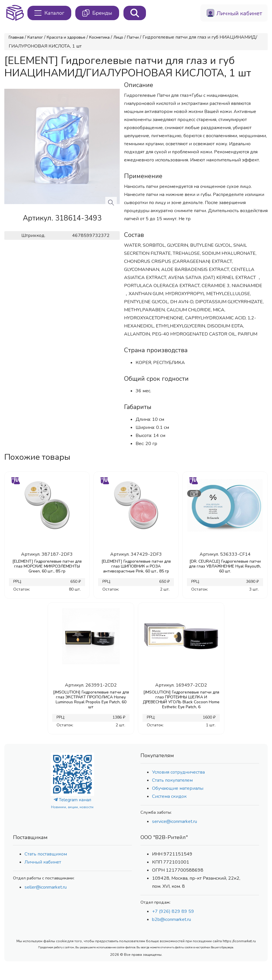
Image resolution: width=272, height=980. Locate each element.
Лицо (118, 37)
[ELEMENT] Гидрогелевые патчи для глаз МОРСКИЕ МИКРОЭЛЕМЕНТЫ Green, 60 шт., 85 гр (47, 566)
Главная (16, 37)
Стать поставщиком (46, 854)
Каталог (35, 37)
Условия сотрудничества (178, 772)
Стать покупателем (172, 780)
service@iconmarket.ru (175, 821)
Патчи (133, 37)
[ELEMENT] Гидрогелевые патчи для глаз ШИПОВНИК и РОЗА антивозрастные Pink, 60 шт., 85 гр (136, 566)
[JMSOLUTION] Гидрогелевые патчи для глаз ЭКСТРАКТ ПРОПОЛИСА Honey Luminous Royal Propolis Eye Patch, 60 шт (91, 700)
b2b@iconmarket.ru (171, 919)
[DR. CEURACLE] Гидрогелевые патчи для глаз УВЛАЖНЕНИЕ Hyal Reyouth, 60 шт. (225, 566)
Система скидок (169, 796)
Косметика (99, 37)
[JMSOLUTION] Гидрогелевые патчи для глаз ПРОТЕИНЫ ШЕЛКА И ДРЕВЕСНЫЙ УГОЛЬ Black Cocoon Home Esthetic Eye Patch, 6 (181, 700)
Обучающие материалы (178, 788)
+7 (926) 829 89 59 (173, 911)
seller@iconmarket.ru (46, 887)
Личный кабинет (43, 862)
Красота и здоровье (66, 37)
